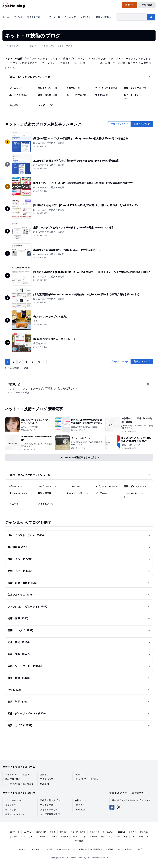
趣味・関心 (49, 46)
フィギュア (45, 105)
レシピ (43, 837)
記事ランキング (142, 124)
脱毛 (110, 837)
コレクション (48, 88)
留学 (84, 837)
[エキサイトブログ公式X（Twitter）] (119, 807)
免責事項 (128, 849)
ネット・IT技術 (65, 46)
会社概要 (49, 849)
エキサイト (15, 832)
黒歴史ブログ (40, 343)
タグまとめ (11, 805)
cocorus (121, 832)
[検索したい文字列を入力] (131, 17)
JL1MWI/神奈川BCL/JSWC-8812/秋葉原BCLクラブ (137, 427)
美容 (103, 837)
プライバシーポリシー (66, 849)
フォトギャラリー (49, 810)
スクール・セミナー (134, 97)
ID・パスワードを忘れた (87, 779)
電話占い (63, 832)
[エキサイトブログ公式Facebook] (112, 807)
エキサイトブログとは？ (17, 774)
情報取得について (113, 849)
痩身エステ (144, 837)
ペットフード (122, 837)
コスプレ (73, 88)
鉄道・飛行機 (48, 95)
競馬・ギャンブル (135, 88)
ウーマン (32, 837)
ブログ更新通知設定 (50, 814)
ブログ (102, 95)
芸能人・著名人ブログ (51, 800)
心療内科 (133, 832)
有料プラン (80, 800)
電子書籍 (79, 841)
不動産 (75, 837)
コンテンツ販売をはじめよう (19, 784)
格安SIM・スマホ (78, 832)
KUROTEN (28, 832)
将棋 (14, 105)
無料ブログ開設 (13, 779)
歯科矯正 (93, 837)
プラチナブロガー (49, 805)
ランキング (11, 810)
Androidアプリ (82, 810)
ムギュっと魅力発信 (29, 427)
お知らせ (44, 774)
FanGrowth (41, 832)
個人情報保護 (96, 849)
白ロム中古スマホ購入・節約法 (49, 143)
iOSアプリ (80, 805)
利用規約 (44, 784)
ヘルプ (139, 849)
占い (23, 837)
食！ (36, 321)
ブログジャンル (33, 46)
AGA (133, 837)
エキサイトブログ (14, 46)
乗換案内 (65, 837)
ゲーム (16, 88)
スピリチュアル (106, 88)
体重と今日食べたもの (131, 445)
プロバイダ (94, 832)
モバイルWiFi (108, 832)
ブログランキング (119, 124)
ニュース (53, 837)
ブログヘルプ (47, 779)
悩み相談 (144, 832)
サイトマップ (35, 849)
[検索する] (151, 17)
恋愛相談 (13, 837)
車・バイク (18, 95)
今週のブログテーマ (15, 814)
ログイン (79, 774)
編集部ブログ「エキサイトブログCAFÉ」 (132, 800)
